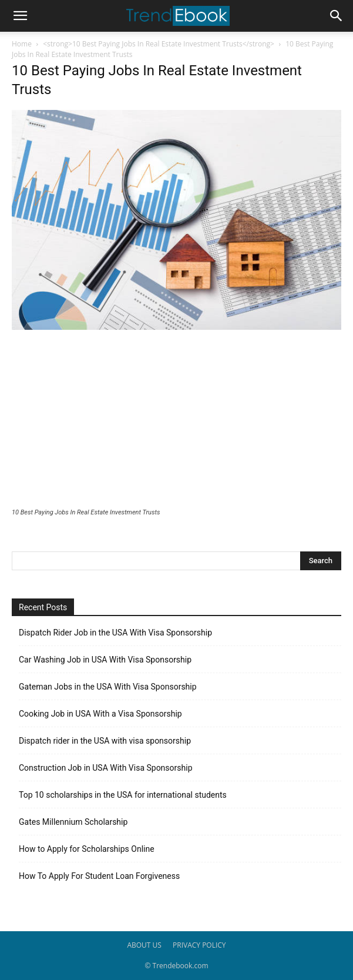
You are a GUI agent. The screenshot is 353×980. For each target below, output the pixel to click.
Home (22, 44)
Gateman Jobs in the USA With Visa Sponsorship (108, 687)
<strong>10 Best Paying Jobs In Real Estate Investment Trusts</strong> (159, 44)
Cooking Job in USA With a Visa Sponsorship (100, 714)
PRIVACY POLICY (199, 945)
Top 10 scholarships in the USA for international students (123, 795)
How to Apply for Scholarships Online (87, 849)
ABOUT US (144, 945)
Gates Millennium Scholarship (73, 822)
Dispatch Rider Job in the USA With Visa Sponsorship (115, 633)
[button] (20, 16)
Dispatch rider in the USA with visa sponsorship (105, 741)
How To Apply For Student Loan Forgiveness (99, 876)
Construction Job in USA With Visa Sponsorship (106, 768)
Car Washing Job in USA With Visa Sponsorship (105, 660)
